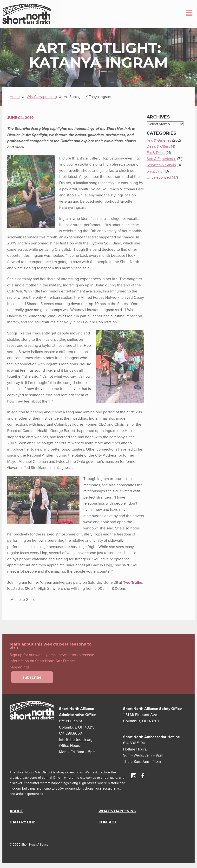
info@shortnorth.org (76, 740)
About (16, 811)
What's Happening (42, 97)
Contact (107, 822)
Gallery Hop (22, 822)
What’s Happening (117, 811)
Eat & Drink (156, 153)
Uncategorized (159, 177)
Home (15, 97)
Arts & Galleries (159, 140)
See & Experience (161, 159)
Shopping (155, 171)
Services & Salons (161, 165)
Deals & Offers (158, 146)
